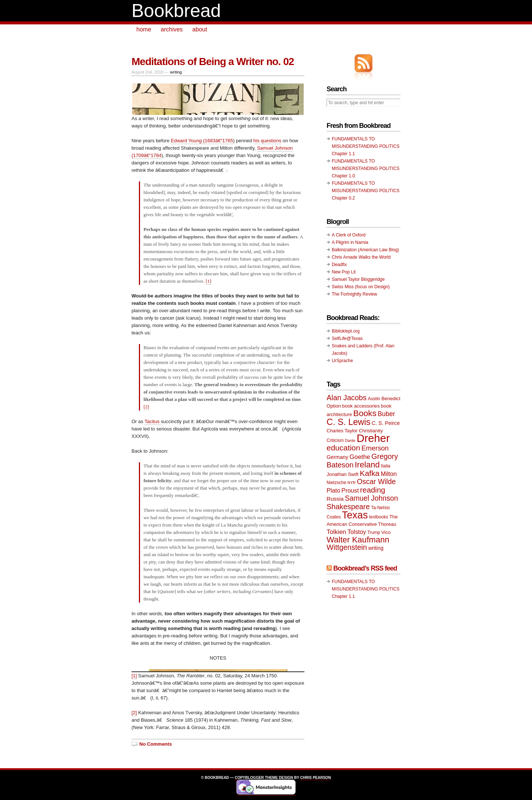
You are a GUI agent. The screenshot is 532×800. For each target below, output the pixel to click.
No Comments (156, 744)
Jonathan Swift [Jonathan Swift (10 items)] (342, 474)
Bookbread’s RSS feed (365, 568)
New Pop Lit (344, 272)
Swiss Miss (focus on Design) (361, 287)
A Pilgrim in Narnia (350, 242)
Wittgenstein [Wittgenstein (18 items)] (347, 547)
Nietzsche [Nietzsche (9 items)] (336, 483)
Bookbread (176, 11)
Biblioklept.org (346, 331)
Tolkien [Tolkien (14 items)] (336, 532)
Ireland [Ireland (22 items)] (367, 465)
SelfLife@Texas (347, 338)
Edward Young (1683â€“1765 (202, 141)
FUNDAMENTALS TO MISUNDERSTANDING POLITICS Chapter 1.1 (366, 146)
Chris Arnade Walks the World (361, 257)
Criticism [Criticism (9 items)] (335, 440)
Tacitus (153, 421)
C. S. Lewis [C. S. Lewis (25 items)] (349, 422)
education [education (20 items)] (343, 448)
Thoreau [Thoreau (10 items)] (387, 524)
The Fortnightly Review (354, 294)
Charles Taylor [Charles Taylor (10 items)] (342, 431)
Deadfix (339, 265)
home (144, 29)
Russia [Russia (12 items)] (335, 499)
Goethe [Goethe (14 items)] (360, 457)
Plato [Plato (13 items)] (333, 490)
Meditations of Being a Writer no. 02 (213, 62)
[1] (209, 281)
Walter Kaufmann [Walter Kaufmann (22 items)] (358, 540)
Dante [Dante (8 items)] (350, 440)
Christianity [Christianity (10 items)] (371, 431)
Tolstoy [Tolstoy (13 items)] (357, 532)
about (200, 29)
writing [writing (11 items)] (376, 548)
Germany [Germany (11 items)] (337, 457)
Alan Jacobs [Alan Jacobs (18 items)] (347, 398)
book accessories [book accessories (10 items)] (361, 406)
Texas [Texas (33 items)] (355, 515)
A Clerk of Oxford (349, 235)
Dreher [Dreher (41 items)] (373, 438)
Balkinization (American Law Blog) (365, 250)
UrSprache (342, 361)
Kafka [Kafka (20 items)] (370, 473)
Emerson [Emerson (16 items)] (375, 448)
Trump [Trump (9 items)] (374, 532)
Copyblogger (249, 778)
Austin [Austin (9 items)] (374, 399)
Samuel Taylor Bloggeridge (358, 279)
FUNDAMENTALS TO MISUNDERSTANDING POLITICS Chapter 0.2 (366, 191)
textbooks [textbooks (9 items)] (379, 517)
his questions (267, 141)
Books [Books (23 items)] (365, 413)
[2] (146, 407)
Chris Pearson (315, 778)
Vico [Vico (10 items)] (386, 532)
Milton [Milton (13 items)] (389, 474)
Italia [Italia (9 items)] (386, 466)
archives (172, 29)
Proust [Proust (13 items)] (350, 490)
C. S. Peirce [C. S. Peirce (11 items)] (386, 423)
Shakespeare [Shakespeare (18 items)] (348, 507)
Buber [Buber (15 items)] (386, 414)
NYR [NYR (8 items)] (352, 483)
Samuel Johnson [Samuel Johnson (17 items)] (372, 498)
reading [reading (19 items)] (373, 490)
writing (176, 72)
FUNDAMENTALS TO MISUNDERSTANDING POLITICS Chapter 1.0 (366, 168)
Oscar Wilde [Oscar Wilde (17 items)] (376, 482)
